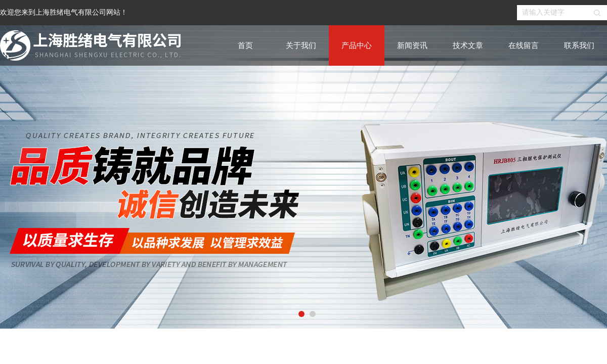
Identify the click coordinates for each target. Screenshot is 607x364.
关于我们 (301, 45)
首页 (245, 45)
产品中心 (357, 45)
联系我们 (579, 45)
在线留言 (524, 45)
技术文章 (468, 45)
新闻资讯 (412, 45)
